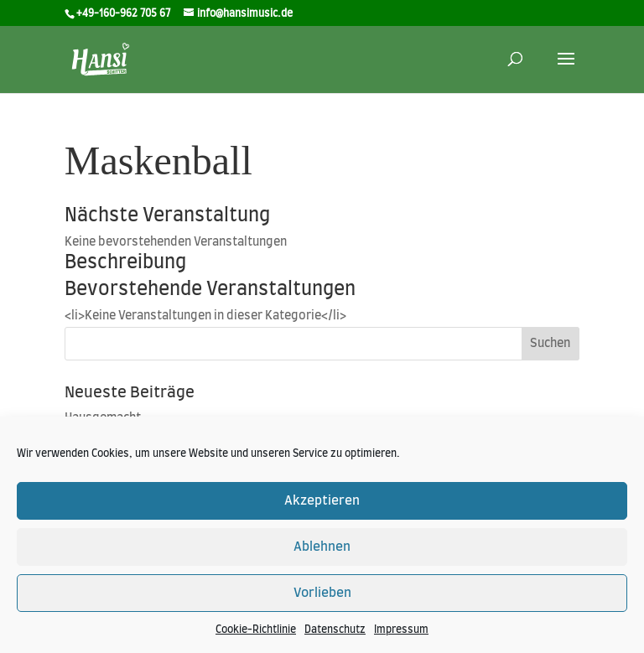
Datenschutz (335, 630)
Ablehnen (322, 547)
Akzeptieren (322, 501)
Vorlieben (322, 593)
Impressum (401, 630)
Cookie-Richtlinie (256, 630)
